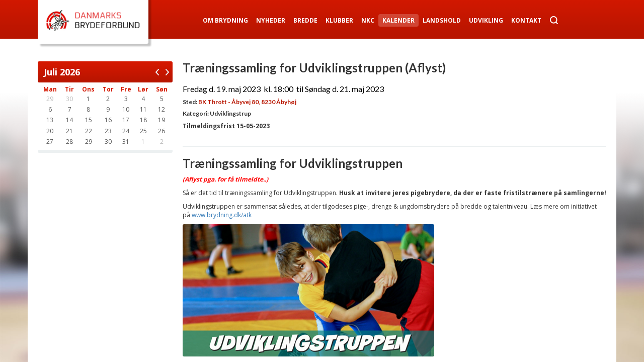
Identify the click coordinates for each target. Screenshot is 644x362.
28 (69, 142)
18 (143, 120)
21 (69, 131)
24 (126, 131)
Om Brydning (225, 20)
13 (50, 120)
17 (126, 120)
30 (108, 142)
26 (162, 131)
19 (162, 120)
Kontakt (526, 20)
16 (108, 120)
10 (126, 109)
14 (69, 120)
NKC (368, 20)
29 (89, 142)
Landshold (442, 20)
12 (162, 109)
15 (89, 120)
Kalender (398, 20)
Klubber (339, 20)
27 (50, 142)
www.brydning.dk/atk (222, 215)
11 (143, 109)
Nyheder (271, 20)
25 (143, 131)
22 (89, 131)
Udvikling (486, 20)
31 (126, 142)
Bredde (305, 20)
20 (50, 131)
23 (108, 131)
